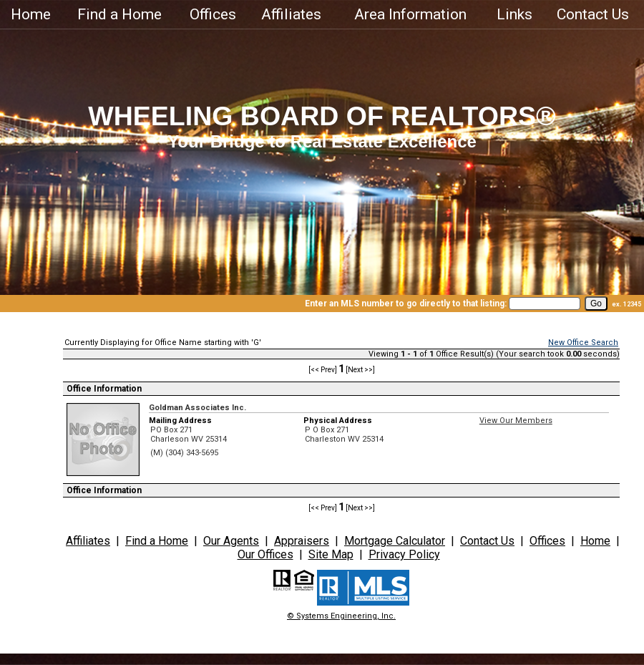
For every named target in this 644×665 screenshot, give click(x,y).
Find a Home (119, 14)
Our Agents (231, 541)
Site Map (331, 554)
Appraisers (302, 541)
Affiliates (291, 14)
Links (514, 14)
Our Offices (265, 554)
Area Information (410, 14)
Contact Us (593, 14)
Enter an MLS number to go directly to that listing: (406, 304)
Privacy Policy (404, 554)
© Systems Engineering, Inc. (341, 616)
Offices (213, 14)
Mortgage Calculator (395, 541)
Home (31, 14)
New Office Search (583, 343)
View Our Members (516, 421)
